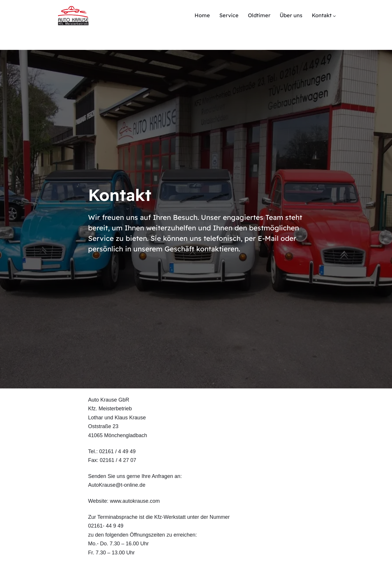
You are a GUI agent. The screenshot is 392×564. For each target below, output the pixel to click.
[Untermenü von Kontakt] (334, 16)
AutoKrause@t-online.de (117, 485)
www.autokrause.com (135, 501)
